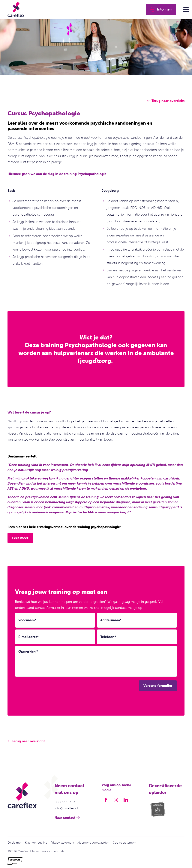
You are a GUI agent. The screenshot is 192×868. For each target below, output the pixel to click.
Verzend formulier (158, 686)
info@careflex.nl (66, 808)
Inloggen (161, 9)
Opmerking (28, 651)
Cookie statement (124, 842)
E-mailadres (28, 637)
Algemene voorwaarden (93, 842)
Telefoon (108, 637)
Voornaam (27, 620)
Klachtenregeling (36, 842)
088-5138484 (65, 802)
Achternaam (111, 620)
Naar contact (65, 818)
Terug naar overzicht (28, 741)
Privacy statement (62, 842)
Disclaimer (15, 842)
